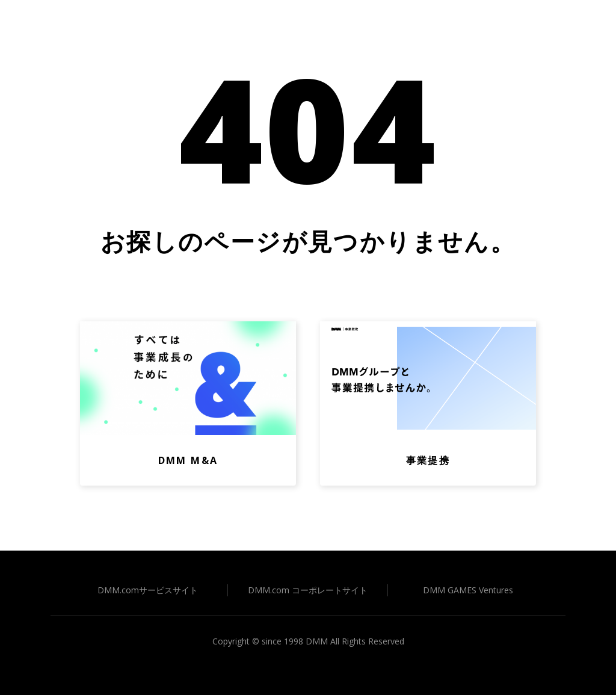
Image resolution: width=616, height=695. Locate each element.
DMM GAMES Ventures (468, 590)
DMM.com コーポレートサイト (308, 590)
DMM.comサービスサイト (148, 590)
